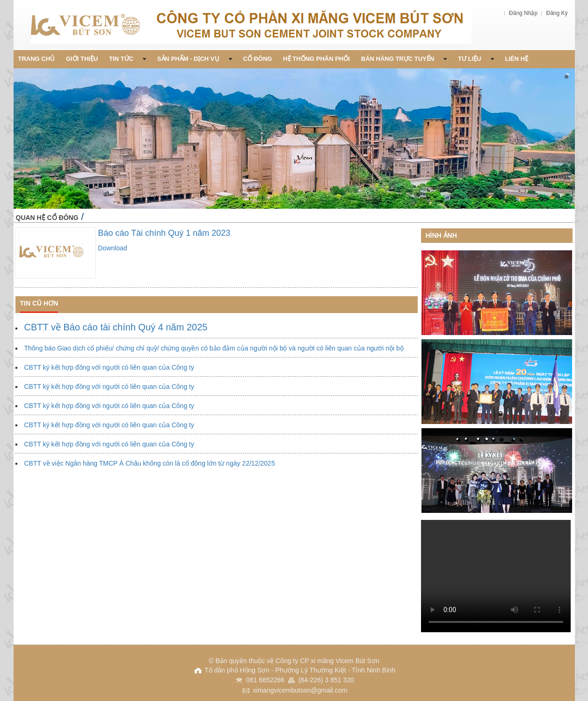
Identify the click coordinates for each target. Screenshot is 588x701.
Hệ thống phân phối (316, 59)
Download (113, 248)
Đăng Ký (557, 13)
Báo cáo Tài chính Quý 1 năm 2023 (164, 233)
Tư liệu (476, 58)
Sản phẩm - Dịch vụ (195, 58)
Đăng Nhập (524, 13)
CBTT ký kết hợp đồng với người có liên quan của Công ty (109, 367)
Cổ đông (257, 59)
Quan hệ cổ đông (47, 218)
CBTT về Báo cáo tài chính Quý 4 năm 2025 (116, 327)
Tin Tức (127, 58)
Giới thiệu (82, 59)
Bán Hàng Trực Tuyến (404, 58)
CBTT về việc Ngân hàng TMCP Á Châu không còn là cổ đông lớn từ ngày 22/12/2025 (150, 463)
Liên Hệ (516, 59)
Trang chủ (37, 59)
